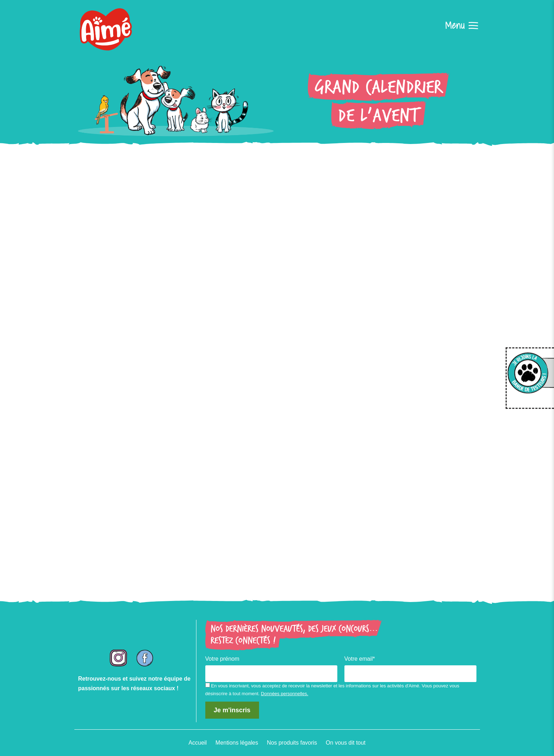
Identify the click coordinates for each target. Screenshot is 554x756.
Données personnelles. (284, 694)
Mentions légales (237, 743)
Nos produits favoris (292, 743)
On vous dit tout (346, 743)
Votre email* (360, 659)
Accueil (197, 743)
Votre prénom (222, 659)
